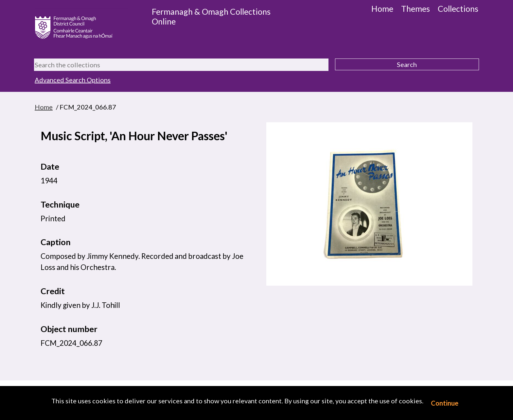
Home (382, 8)
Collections (458, 8)
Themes (416, 8)
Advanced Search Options (73, 80)
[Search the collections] (181, 65)
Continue (445, 403)
